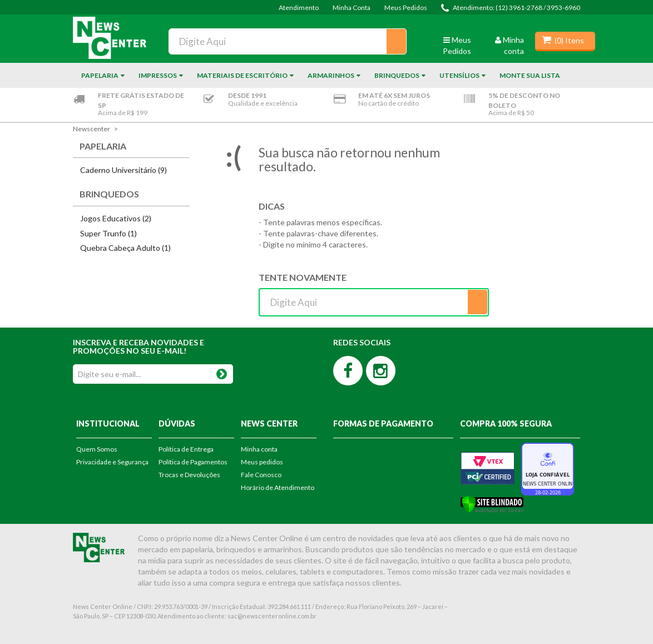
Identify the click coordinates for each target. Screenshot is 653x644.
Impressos (158, 75)
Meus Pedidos (406, 8)
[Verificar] (492, 503)
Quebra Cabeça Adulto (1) (125, 248)
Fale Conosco (261, 475)
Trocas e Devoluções (189, 475)
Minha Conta (352, 8)
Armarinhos (331, 75)
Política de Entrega (186, 449)
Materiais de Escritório (242, 75)
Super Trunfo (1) (108, 233)
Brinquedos (397, 75)
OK (221, 372)
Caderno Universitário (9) (123, 170)
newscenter (91, 129)
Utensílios (459, 75)
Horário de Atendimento (278, 487)
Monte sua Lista (530, 75)
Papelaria (100, 75)
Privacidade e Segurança (112, 462)
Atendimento (299, 8)
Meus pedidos (262, 462)
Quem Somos (97, 449)
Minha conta (259, 449)
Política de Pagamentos (193, 462)
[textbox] (288, 41)
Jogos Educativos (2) (116, 218)
